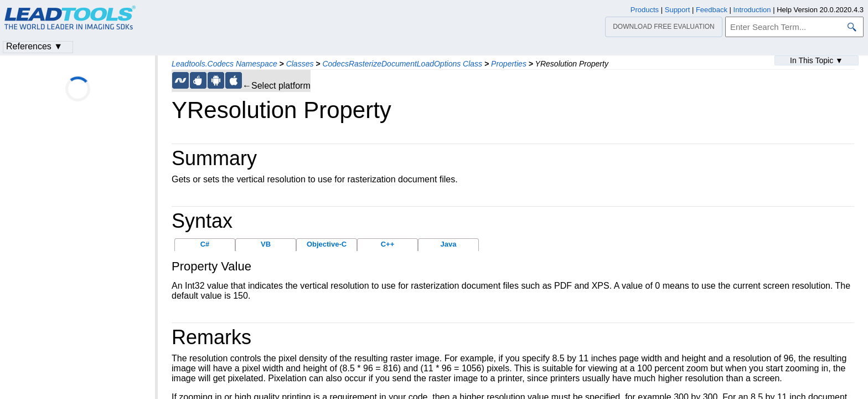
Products (645, 10)
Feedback (712, 10)
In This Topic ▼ (817, 60)
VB (266, 244)
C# (205, 244)
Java (449, 244)
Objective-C (327, 244)
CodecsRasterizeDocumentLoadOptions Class (402, 64)
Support (678, 10)
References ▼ (34, 46)
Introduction (752, 10)
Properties (509, 64)
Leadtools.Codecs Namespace (224, 64)
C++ (388, 244)
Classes (300, 64)
